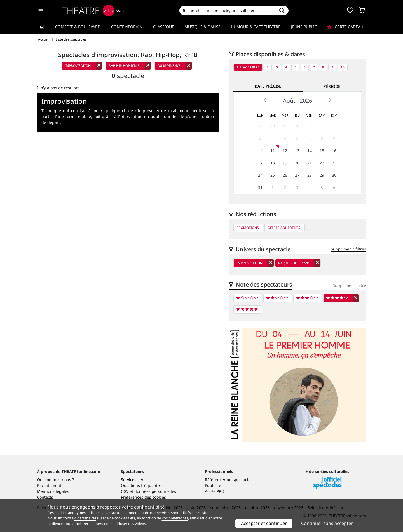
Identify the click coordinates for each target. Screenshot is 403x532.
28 (273, 126)
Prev (265, 100)
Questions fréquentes (141, 485)
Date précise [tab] (268, 86)
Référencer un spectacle (228, 480)
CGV (125, 491)
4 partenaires (85, 518)
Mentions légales (53, 491)
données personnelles (155, 491)
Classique (164, 27)
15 (322, 151)
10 (343, 67)
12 (285, 151)
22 (322, 163)
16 (334, 151)
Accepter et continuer (264, 523)
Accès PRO (215, 491)
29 (285, 126)
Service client (133, 480)
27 (260, 126)
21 (310, 163)
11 (273, 151)
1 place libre (248, 67)
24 (260, 175)
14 (310, 151)
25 (273, 175)
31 (310, 126)
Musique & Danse (202, 27)
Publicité (213, 485)
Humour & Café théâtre (256, 27)
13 (297, 151)
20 (297, 163)
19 (285, 163)
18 (273, 163)
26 (285, 175)
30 (297, 126)
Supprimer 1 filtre (349, 285)
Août (289, 101)
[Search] (227, 10)
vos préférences (175, 518)
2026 (306, 101)
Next (330, 100)
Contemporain (127, 27)
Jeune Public (304, 27)
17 (260, 163)
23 (334, 163)
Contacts (45, 497)
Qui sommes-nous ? (55, 480)
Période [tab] (332, 86)
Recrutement (49, 485)
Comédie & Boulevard (78, 27)
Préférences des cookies (143, 497)
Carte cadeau (345, 27)
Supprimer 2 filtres (348, 249)
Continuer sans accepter (327, 523)
